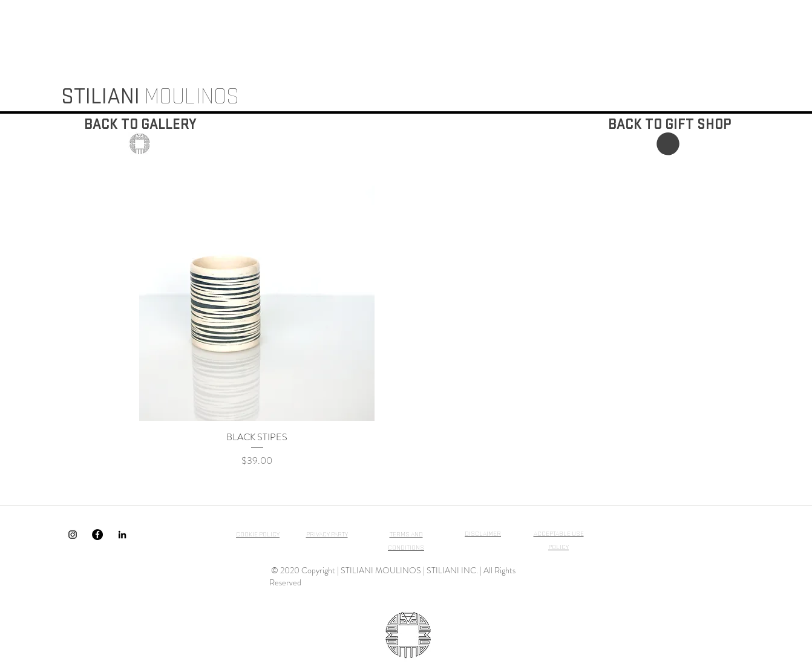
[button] (668, 144)
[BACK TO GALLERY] (140, 125)
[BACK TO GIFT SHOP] (670, 125)
